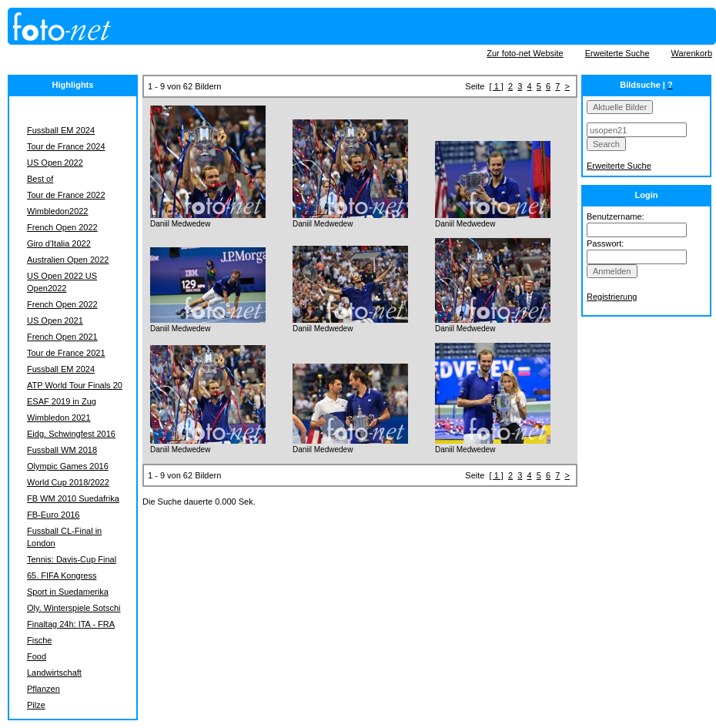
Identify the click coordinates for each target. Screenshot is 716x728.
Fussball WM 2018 (62, 450)
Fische (39, 640)
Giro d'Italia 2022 (59, 243)
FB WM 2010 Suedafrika (73, 498)
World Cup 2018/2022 (68, 482)
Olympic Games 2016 (68, 466)
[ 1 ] (497, 86)
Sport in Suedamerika (68, 592)
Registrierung (612, 297)
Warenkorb (692, 53)
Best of (40, 179)
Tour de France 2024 (66, 146)
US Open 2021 (55, 320)
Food (37, 656)
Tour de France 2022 (66, 195)
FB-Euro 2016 (53, 515)
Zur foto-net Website (525, 53)
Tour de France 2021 (66, 353)
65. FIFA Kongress (62, 575)
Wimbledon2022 (58, 211)
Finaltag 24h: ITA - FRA (71, 624)
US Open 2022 (55, 163)
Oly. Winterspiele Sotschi (74, 608)
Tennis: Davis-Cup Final (72, 559)
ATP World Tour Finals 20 (75, 385)
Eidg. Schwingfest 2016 (71, 434)
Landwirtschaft (54, 673)
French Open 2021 (62, 337)
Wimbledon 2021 (59, 418)
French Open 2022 (62, 227)
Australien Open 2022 (68, 260)
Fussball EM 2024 (61, 130)
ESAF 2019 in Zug (62, 401)
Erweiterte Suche (617, 53)
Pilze (36, 705)
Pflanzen (43, 689)
